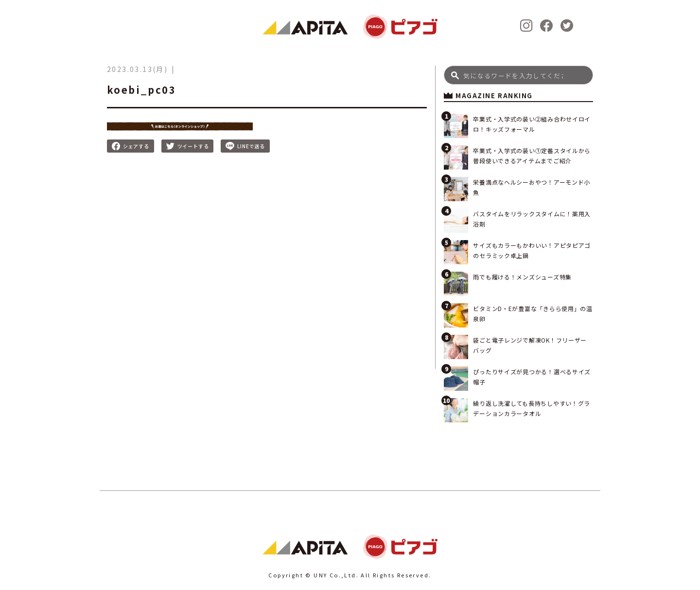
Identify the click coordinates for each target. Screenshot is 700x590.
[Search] (518, 75)
